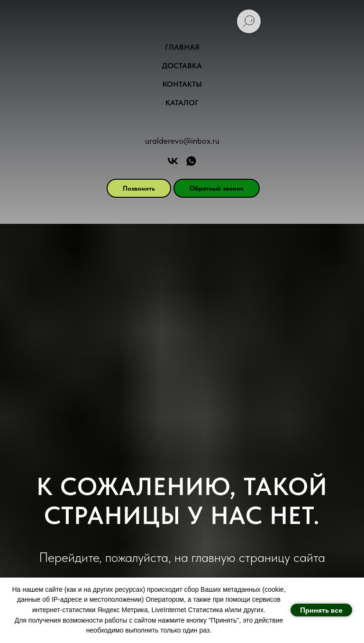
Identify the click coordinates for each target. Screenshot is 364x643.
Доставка (182, 66)
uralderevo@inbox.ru (182, 141)
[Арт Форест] (173, 161)
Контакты (182, 84)
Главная (182, 47)
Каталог (182, 103)
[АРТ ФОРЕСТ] (191, 161)
